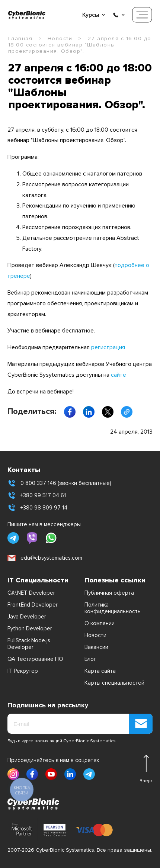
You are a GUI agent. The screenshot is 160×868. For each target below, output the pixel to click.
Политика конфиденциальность (113, 608)
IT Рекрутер (23, 671)
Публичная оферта (109, 593)
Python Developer (30, 629)
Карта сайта (100, 671)
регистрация (108, 347)
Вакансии (96, 647)
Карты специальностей (114, 683)
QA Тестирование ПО (35, 659)
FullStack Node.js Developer (29, 644)
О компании (100, 623)
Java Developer (27, 617)
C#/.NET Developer (31, 593)
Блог (90, 659)
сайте (119, 375)
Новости (95, 635)
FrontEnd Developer (33, 605)
